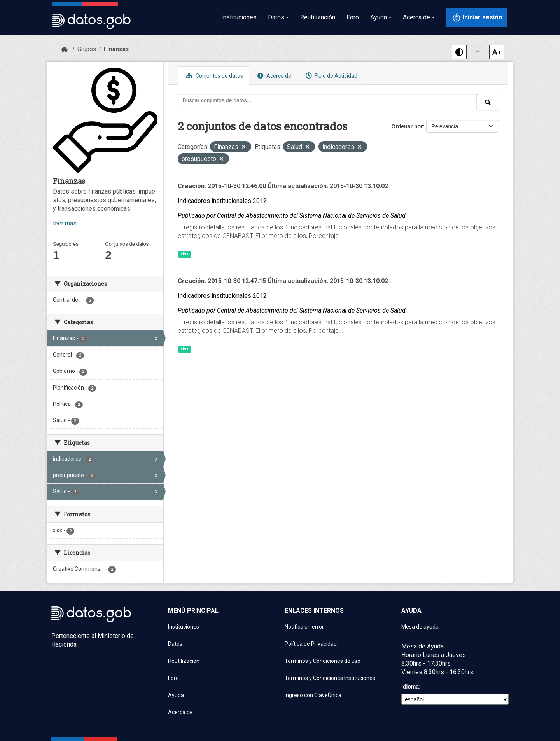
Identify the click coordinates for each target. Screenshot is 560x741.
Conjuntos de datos (213, 76)
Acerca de (273, 76)
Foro (353, 17)
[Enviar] (488, 102)
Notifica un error (304, 627)
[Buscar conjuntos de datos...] (327, 100)
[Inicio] (64, 50)
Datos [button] (276, 17)
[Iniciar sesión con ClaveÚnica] (477, 17)
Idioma (410, 687)
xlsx (185, 254)
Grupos (87, 49)
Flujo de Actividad (331, 76)
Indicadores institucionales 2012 (222, 201)
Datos (175, 644)
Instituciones (239, 17)
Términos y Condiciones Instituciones (330, 678)
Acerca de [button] (416, 17)
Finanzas (116, 49)
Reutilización (318, 17)
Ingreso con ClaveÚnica (313, 695)
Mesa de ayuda (420, 627)
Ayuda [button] (379, 17)
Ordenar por (407, 126)
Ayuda (176, 695)
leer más (65, 223)
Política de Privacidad (311, 644)
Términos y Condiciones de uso (323, 661)
